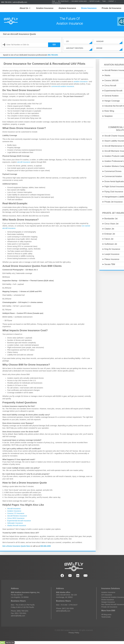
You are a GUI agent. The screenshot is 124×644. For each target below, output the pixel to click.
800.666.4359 (46, 546)
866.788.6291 (6, 2)
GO (54, 45)
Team (104, 1)
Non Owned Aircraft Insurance (113, 604)
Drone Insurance (89, 8)
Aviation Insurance (45, 8)
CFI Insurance (107, 595)
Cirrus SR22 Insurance (16, 518)
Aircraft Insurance (14, 509)
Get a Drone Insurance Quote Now (16, 546)
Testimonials (106, 617)
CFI (79, 42)
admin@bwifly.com (20, 2)
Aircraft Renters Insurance (17, 516)
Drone (109, 49)
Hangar (109, 42)
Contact (111, 1)
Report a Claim (95, 1)
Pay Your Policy (63, 1)
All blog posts (106, 614)
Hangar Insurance (108, 602)
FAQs (54, 1)
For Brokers (56, 3)
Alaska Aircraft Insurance (17, 525)
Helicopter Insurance (15, 523)
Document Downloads (79, 1)
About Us (25, 8)
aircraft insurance (24, 162)
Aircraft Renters (79, 49)
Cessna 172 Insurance (16, 513)
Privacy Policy (74, 633)
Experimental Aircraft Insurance (19, 521)
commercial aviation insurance (63, 86)
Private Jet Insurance (111, 8)
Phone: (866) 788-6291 (20, 611)
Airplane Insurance (67, 8)
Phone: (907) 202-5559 (65, 608)
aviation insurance (81, 82)
